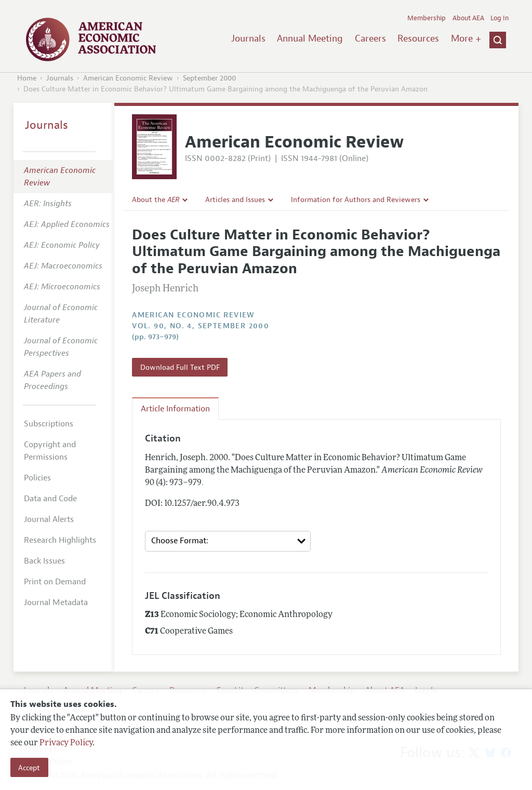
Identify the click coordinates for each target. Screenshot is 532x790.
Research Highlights (60, 540)
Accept (29, 768)
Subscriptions (49, 424)
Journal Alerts (49, 519)
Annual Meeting (310, 38)
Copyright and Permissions (50, 451)
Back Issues (44, 561)
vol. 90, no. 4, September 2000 (201, 326)
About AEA (468, 18)
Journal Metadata (56, 602)
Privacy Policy (66, 743)
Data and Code (50, 499)
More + (466, 38)
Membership (427, 18)
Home (27, 78)
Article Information (175, 409)
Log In (500, 18)
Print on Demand (55, 582)
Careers (370, 38)
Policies (37, 478)
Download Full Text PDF (180, 367)
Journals (248, 38)
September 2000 (209, 78)
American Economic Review (128, 78)
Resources (418, 38)
